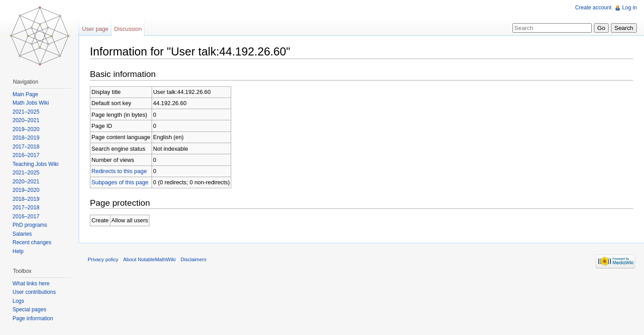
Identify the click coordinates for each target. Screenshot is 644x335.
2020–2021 (26, 120)
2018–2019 (26, 138)
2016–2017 (26, 155)
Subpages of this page (120, 182)
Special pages (29, 310)
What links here (31, 284)
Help (18, 251)
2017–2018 (26, 147)
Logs (18, 301)
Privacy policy (103, 259)
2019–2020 (26, 129)
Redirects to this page (119, 171)
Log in (629, 8)
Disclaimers (194, 259)
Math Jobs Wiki (31, 103)
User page (95, 29)
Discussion (128, 29)
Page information (33, 318)
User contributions (34, 292)
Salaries (22, 234)
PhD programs (30, 225)
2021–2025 (26, 112)
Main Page (25, 94)
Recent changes (32, 242)
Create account (593, 8)
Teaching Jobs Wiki (36, 164)
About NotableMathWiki (150, 259)
